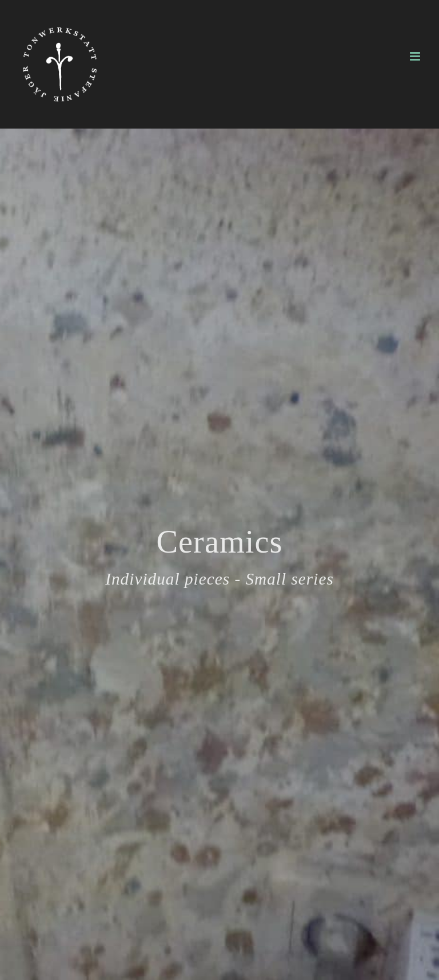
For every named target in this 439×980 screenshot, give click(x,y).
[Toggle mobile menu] (416, 56)
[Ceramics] (219, 554)
